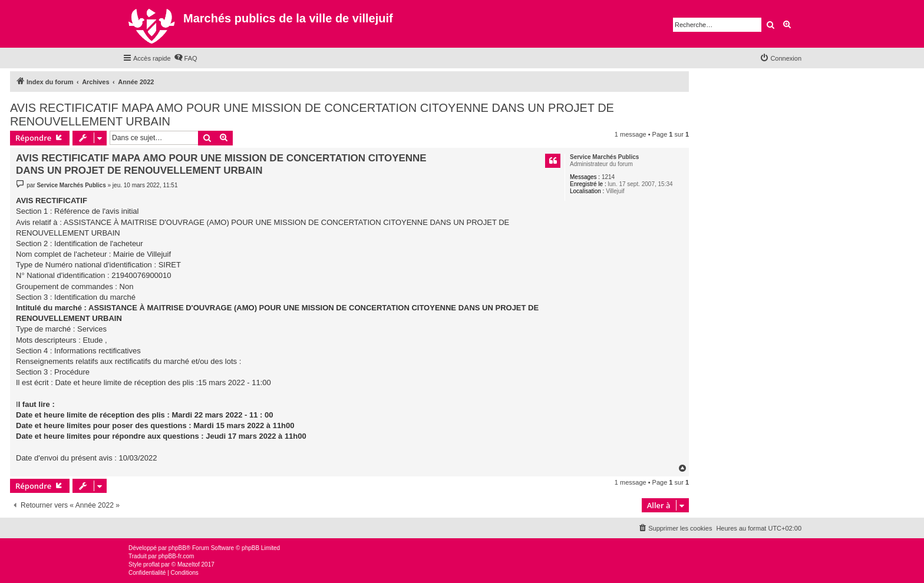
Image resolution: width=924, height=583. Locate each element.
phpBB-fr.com (176, 556)
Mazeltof (189, 564)
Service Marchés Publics (604, 157)
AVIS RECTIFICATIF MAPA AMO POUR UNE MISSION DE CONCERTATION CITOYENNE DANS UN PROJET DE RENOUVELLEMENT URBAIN (312, 115)
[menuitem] (186, 58)
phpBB (177, 548)
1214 (608, 177)
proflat (151, 564)
